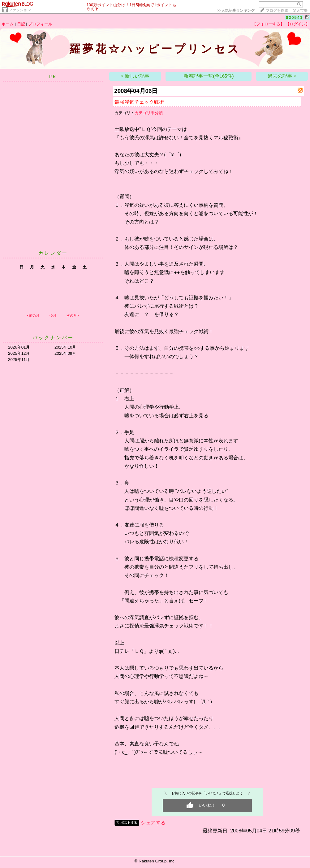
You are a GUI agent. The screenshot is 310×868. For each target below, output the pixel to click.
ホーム (8, 24)
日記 (21, 24)
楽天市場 (300, 11)
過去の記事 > (282, 76)
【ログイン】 (298, 24)
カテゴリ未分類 (149, 113)
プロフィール (40, 24)
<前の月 (33, 315)
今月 (53, 315)
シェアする (153, 823)
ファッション (20, 10)
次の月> (73, 315)
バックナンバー (53, 338)
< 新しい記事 (135, 76)
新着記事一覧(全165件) (209, 76)
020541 (294, 17)
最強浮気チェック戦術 (139, 102)
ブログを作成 (277, 11)
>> (236, 11)
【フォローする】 (268, 24)
